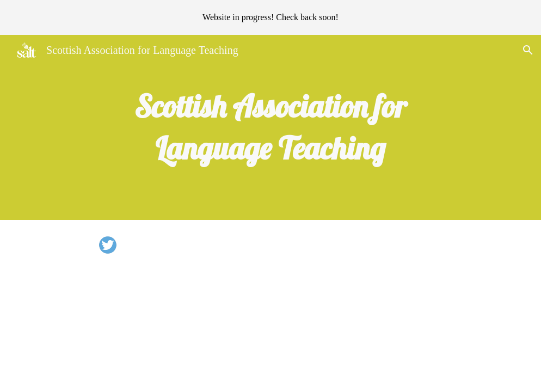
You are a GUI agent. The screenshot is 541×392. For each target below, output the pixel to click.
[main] (270, 128)
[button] (528, 50)
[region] (270, 17)
